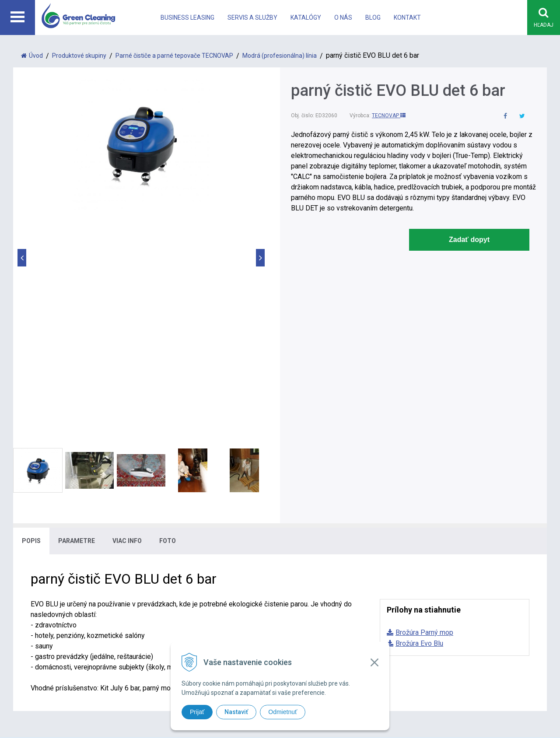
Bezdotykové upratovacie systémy (344, 559)
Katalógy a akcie (456, 559)
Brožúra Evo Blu (419, 422)
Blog (373, 18)
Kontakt (407, 18)
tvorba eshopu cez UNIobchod (303, 630)
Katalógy (306, 18)
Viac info (127, 319)
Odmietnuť (283, 712)
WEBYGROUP (416, 630)
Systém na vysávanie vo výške (338, 580)
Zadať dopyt (469, 240)
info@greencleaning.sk (186, 580)
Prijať (197, 712)
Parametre (77, 319)
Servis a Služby (252, 18)
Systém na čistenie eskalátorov (339, 569)
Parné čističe (311, 548)
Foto (168, 319)
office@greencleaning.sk (188, 590)
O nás (343, 18)
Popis (31, 319)
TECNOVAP (389, 116)
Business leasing (187, 18)
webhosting (356, 630)
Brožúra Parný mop (424, 411)
